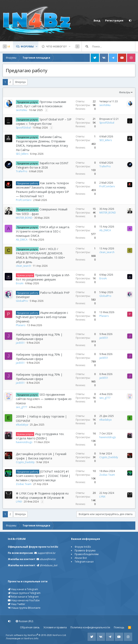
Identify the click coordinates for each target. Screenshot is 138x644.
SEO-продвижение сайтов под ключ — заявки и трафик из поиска (44, 399)
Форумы (27, 46)
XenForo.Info (31, 638)
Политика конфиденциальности (90, 627)
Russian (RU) (24, 621)
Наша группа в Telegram (24, 593)
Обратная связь (30, 627)
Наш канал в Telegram (23, 589)
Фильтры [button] (125, 92)
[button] (37, 46)
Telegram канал (84, 562)
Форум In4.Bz (83, 547)
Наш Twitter (17, 604)
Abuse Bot (81, 558)
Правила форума (85, 550)
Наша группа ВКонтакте (24, 608)
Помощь (119, 627)
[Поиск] (114, 46)
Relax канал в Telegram (23, 597)
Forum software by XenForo (36, 635)
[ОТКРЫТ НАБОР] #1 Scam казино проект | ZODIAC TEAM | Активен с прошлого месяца (43, 476)
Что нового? (56, 46)
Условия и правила (55, 627)
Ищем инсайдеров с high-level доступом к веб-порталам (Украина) (42, 317)
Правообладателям (87, 554)
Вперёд (20, 82)
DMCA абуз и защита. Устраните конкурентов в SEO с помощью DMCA (43, 231)
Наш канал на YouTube (24, 600)
